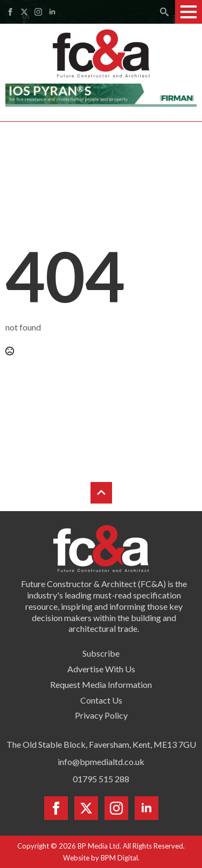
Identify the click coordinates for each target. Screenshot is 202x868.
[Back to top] (101, 493)
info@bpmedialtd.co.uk (101, 762)
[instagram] (38, 12)
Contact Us (101, 700)
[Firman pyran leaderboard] (101, 94)
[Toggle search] (164, 12)
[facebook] (10, 12)
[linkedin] (52, 12)
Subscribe (101, 653)
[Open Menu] (189, 12)
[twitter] (24, 12)
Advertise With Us (101, 669)
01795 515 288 (101, 779)
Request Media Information (101, 684)
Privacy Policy (101, 715)
